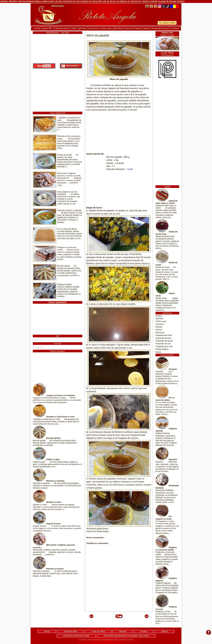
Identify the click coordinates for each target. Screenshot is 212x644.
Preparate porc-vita (164, 346)
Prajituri (138, 28)
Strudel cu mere (54, 502)
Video (73, 28)
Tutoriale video (70, 631)
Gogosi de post (53, 524)
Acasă (37, 28)
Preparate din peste (164, 341)
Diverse (159, 327)
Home (47, 631)
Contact (174, 28)
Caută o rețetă (169, 23)
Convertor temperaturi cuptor (76, 636)
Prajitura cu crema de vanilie (166, 549)
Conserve (93, 28)
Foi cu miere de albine (165, 399)
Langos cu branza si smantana (61, 395)
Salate (146, 28)
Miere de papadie (119, 79)
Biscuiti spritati (53, 438)
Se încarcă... (38, 340)
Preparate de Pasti (164, 335)
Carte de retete (61, 28)
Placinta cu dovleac (55, 481)
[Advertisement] (119, 132)
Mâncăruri (118, 28)
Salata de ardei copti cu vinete (166, 202)
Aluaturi (159, 316)
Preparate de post (160, 28)
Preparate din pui (163, 344)
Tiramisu (173, 369)
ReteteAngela (110, 640)
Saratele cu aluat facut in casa (60, 417)
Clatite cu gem (53, 459)
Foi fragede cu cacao (164, 518)
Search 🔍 (47, 28)
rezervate (130, 640)
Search (165, 631)
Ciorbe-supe (106, 28)
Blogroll (123, 631)
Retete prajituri (162, 349)
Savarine (173, 459)
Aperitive (82, 28)
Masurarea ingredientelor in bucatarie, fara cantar (126, 636)
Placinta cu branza (55, 569)
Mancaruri (160, 332)
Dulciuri (129, 28)
